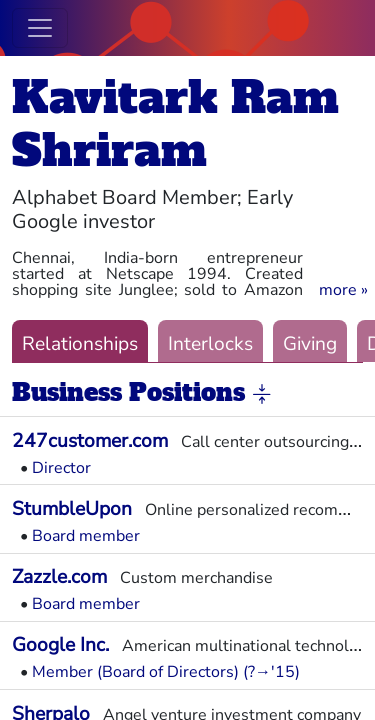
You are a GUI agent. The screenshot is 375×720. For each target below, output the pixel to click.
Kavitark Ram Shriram (175, 124)
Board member (86, 536)
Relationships (80, 344)
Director (61, 468)
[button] (343, 290)
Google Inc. (60, 645)
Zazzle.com (59, 577)
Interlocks (210, 344)
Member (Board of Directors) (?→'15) (166, 672)
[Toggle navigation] (40, 28)
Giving (310, 344)
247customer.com (90, 441)
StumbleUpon (72, 509)
